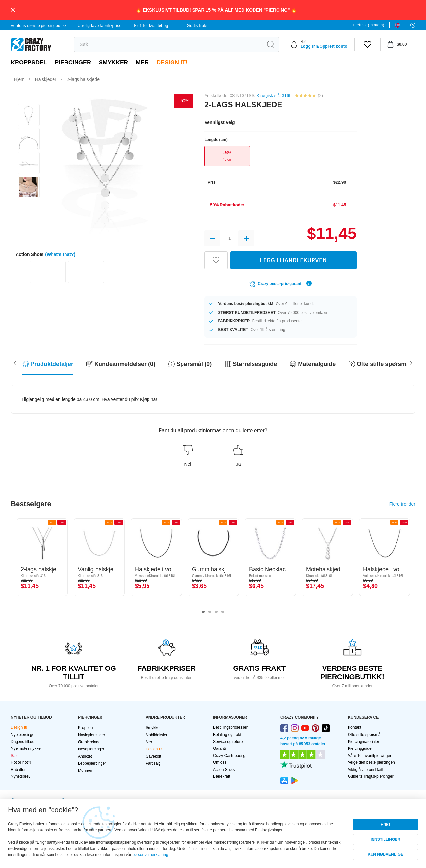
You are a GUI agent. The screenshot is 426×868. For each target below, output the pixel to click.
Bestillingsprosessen (231, 727)
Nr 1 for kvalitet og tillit (155, 26)
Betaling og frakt (227, 735)
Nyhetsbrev (21, 776)
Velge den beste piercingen (371, 762)
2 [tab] (210, 612)
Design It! (172, 63)
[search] (168, 44)
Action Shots (224, 770)
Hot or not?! (21, 762)
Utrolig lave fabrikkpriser (100, 26)
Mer (142, 63)
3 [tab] (216, 612)
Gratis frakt (197, 26)
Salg (15, 756)
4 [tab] (223, 612)
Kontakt (355, 727)
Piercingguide (360, 748)
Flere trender (402, 504)
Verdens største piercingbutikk (39, 26)
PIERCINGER (73, 63)
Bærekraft (222, 776)
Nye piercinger (23, 735)
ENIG (385, 825)
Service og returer (228, 742)
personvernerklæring (150, 855)
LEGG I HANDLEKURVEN (293, 260)
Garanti (219, 748)
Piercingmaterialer (364, 742)
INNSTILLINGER (385, 839)
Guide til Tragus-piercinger (371, 776)
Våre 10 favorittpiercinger (370, 756)
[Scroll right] (15, 363)
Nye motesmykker (26, 748)
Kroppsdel (29, 63)
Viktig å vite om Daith (366, 770)
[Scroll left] (411, 363)
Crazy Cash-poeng (229, 756)
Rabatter (18, 770)
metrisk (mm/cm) (369, 25)
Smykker (113, 63)
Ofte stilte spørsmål (365, 735)
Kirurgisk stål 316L (274, 95)
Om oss (220, 762)
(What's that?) (60, 254)
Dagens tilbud (23, 742)
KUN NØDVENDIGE (385, 854)
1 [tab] (203, 612)
